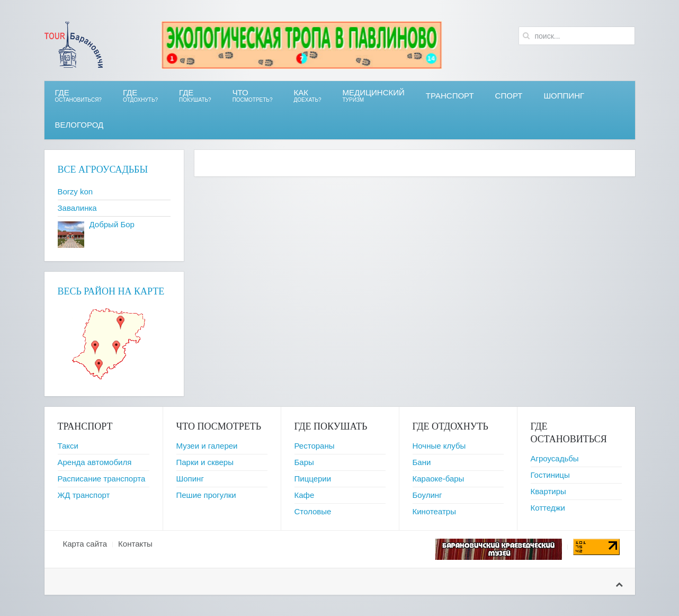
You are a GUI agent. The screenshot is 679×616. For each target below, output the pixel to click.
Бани (422, 462)
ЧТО (253, 96)
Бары (304, 462)
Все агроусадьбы (103, 169)
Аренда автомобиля (95, 462)
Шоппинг (564, 96)
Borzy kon (75, 191)
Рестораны (315, 446)
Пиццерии (313, 479)
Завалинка (77, 208)
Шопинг (190, 479)
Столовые (313, 511)
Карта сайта (85, 544)
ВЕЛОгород (79, 125)
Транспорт (450, 96)
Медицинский (374, 96)
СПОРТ (509, 96)
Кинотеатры (434, 511)
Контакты (135, 544)
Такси (68, 446)
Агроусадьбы (555, 458)
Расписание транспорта (102, 479)
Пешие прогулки (206, 495)
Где (78, 96)
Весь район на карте (111, 291)
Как (308, 96)
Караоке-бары (439, 479)
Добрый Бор (112, 224)
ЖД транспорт (84, 495)
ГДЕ (140, 96)
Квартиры (548, 491)
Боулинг (427, 495)
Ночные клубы (439, 446)
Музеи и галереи (207, 446)
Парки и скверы (205, 462)
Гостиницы (550, 475)
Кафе (305, 495)
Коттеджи (548, 508)
